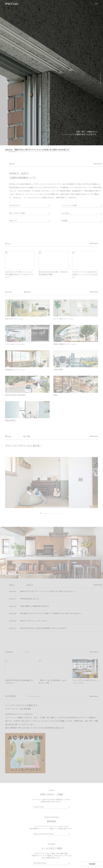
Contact (92, 864)
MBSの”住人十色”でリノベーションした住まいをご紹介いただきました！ (38, 150)
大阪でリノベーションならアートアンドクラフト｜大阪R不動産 (12, 4)
